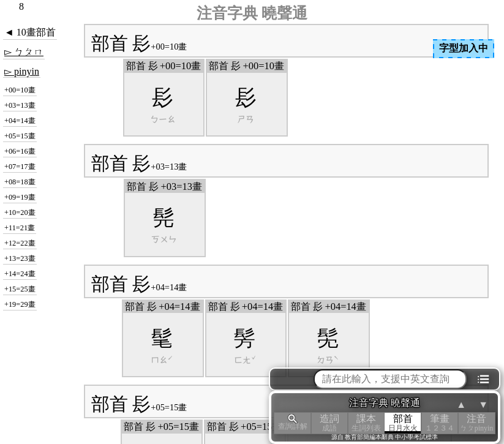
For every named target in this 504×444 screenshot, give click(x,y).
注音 (476, 423)
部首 (403, 423)
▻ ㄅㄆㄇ (24, 52)
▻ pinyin (22, 71)
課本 (366, 423)
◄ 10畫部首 (30, 32)
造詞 (329, 423)
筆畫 (440, 423)
